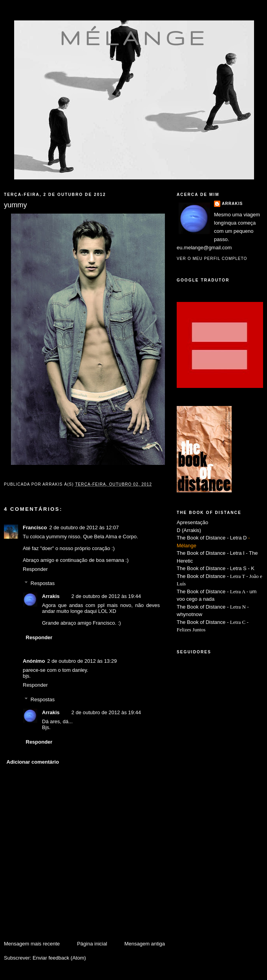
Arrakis (51, 596)
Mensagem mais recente (32, 944)
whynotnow (189, 614)
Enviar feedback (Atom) (59, 958)
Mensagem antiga (145, 944)
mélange (134, 38)
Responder (35, 569)
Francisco (35, 527)
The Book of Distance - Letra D (212, 538)
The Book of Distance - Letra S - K (216, 568)
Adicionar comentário (33, 762)
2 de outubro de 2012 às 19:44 (106, 596)
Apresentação (192, 522)
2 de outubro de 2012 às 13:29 (82, 661)
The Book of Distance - (203, 591)
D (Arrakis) (189, 530)
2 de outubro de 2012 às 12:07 (84, 527)
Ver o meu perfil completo (212, 259)
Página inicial (92, 944)
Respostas (43, 583)
